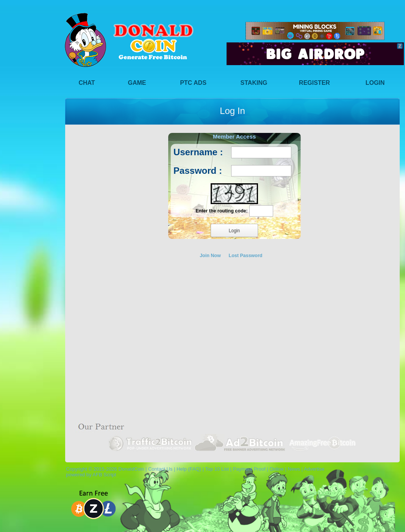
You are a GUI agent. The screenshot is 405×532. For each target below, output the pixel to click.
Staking (254, 83)
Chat (87, 83)
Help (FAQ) (189, 469)
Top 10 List (217, 469)
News (294, 469)
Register (314, 83)
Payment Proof (249, 469)
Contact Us (160, 469)
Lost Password (246, 256)
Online (277, 469)
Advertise (314, 469)
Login (375, 83)
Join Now (210, 256)
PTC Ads (193, 83)
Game (137, 83)
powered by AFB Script (90, 475)
